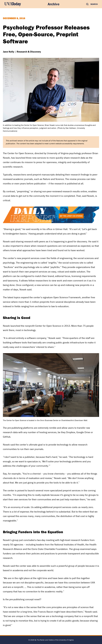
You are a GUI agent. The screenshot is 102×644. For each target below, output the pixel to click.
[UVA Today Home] (13, 4)
